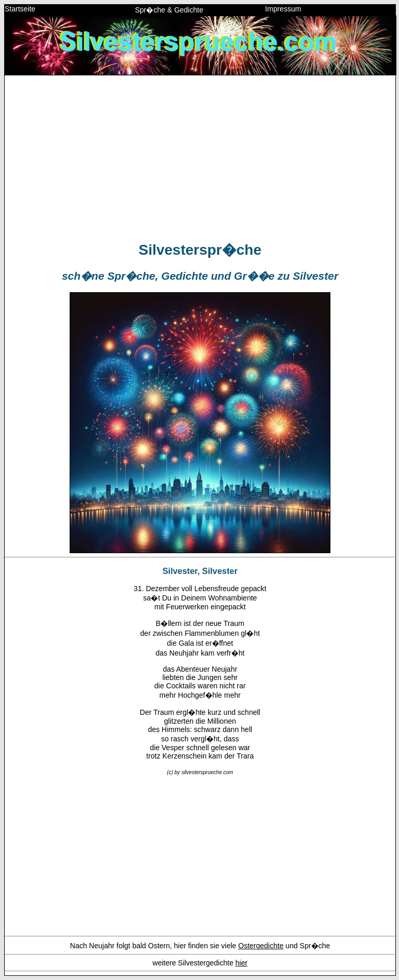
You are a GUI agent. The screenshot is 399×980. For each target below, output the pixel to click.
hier (241, 963)
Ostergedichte (261, 946)
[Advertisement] (200, 156)
